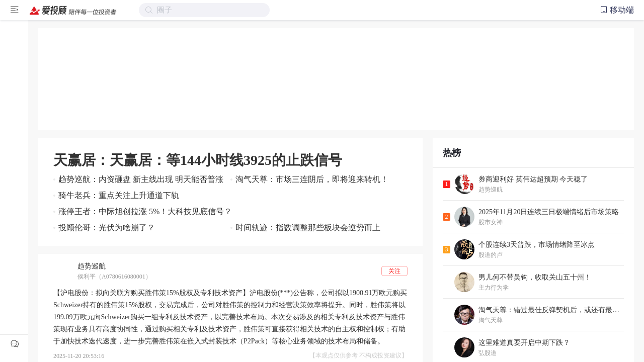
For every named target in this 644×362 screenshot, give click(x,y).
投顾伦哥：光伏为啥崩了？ (107, 228)
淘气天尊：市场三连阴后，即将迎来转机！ (312, 179)
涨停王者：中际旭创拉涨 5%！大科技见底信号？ (145, 211)
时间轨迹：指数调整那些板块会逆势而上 (308, 228)
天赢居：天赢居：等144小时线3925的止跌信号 (198, 160)
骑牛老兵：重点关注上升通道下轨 (119, 195)
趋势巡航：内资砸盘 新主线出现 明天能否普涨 (141, 179)
